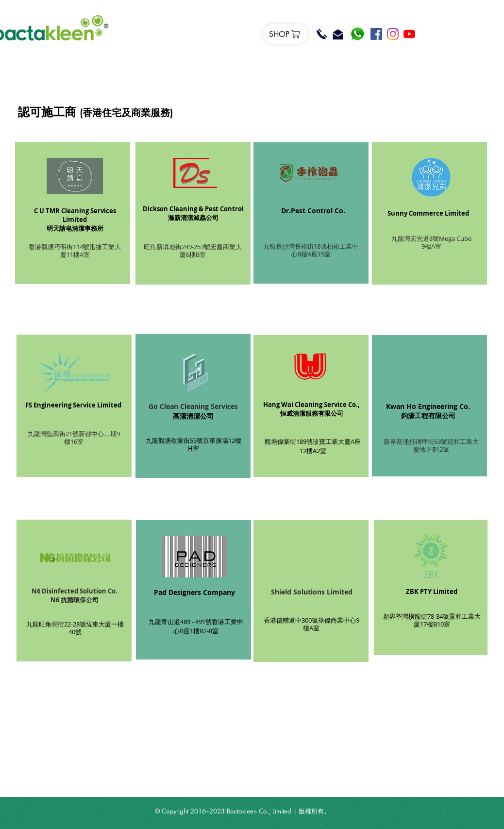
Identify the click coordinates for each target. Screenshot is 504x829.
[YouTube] (409, 34)
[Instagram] (393, 34)
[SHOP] (285, 34)
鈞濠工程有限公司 (428, 415)
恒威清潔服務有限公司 (312, 413)
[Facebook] (376, 34)
